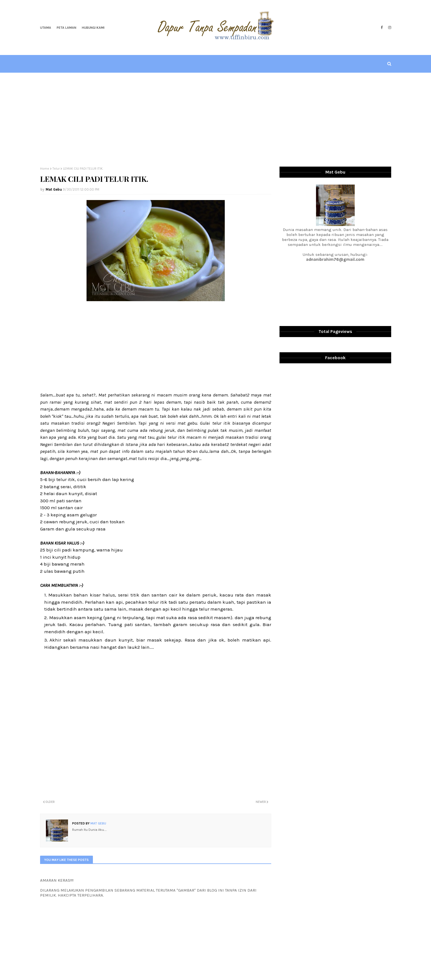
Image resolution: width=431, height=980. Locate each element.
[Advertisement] (216, 120)
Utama (46, 28)
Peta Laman (66, 28)
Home (45, 169)
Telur (56, 169)
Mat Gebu (54, 189)
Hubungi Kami (93, 28)
